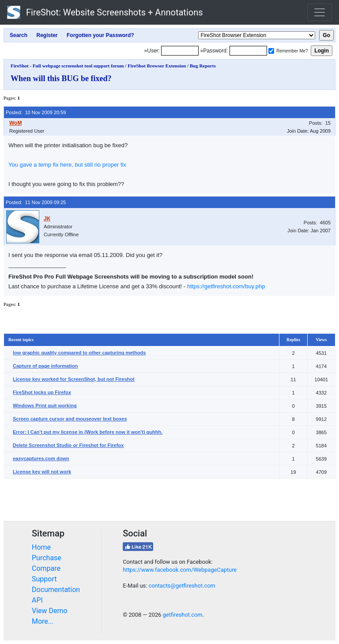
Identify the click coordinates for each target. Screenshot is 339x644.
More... (43, 621)
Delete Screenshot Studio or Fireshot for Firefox (68, 445)
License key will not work (42, 472)
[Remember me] (271, 51)
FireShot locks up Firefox (42, 392)
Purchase (47, 558)
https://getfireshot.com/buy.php (226, 286)
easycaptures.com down (41, 458)
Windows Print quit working (45, 406)
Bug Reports (203, 66)
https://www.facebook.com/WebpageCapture (180, 570)
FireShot (105, 12)
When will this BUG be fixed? (61, 78)
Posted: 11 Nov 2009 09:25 (36, 202)
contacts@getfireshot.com (182, 586)
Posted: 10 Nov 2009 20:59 (36, 112)
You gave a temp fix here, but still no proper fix (67, 165)
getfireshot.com (182, 615)
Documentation (56, 590)
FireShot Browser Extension (157, 66)
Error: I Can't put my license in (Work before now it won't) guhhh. (88, 432)
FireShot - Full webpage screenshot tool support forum (67, 66)
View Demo (50, 611)
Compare (46, 568)
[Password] (248, 51)
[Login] (180, 51)
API (37, 600)
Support (44, 579)
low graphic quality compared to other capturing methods (79, 353)
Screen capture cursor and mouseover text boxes (70, 419)
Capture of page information (45, 366)
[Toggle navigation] (320, 12)
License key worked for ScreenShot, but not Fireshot (74, 379)
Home (41, 547)
